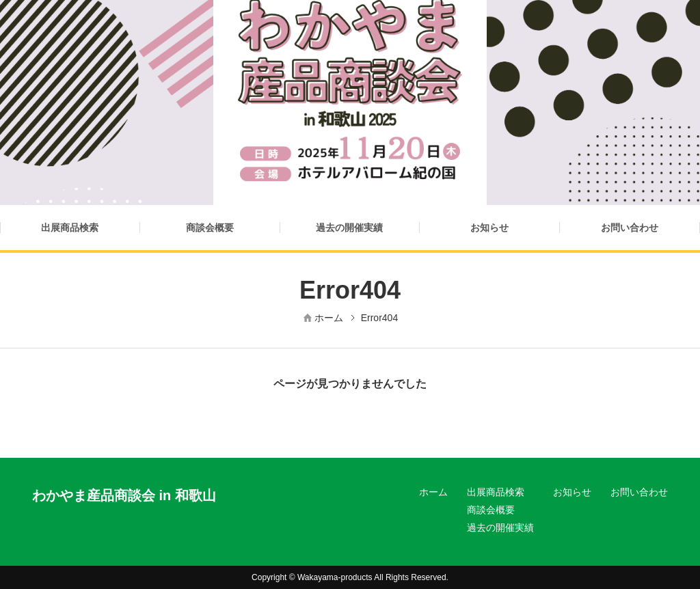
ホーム (329, 318)
